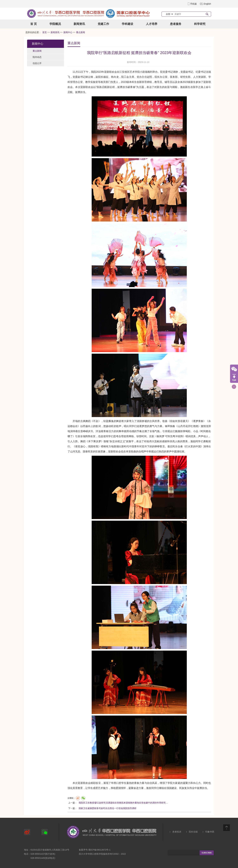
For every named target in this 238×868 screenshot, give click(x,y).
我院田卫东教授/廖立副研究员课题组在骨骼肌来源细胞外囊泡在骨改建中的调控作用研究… (123, 803)
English (207, 4)
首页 (45, 32)
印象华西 (210, 832)
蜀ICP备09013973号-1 (99, 850)
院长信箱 (193, 832)
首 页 (34, 24)
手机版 (193, 4)
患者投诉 (177, 832)
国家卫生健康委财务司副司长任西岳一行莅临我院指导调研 (108, 808)
